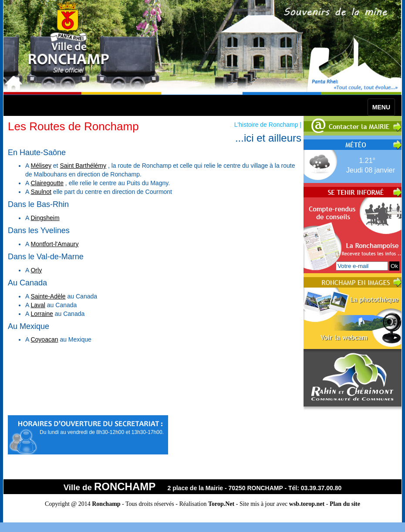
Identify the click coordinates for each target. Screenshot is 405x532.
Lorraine (42, 314)
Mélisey (41, 166)
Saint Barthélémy (83, 166)
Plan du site (345, 504)
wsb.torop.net (307, 504)
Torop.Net (221, 504)
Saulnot (41, 192)
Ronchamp (106, 504)
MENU (381, 107)
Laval (38, 305)
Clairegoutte (47, 183)
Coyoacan (44, 339)
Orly (36, 270)
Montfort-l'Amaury (54, 244)
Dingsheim (45, 218)
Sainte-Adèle (48, 296)
